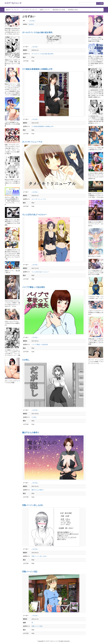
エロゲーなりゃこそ (13, 3)
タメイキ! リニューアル (32, 142)
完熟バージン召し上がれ (33, 505)
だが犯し (26, 360)
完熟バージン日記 (30, 572)
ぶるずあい (32, 21)
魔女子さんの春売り (31, 433)
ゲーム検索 (100, 3)
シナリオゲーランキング (29, 10)
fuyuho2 (31, 24)
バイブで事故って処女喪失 (34, 287)
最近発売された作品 (59, 10)
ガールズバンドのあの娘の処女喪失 (37, 32)
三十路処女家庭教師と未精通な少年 (37, 69)
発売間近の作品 (73, 10)
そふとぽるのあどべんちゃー (34, 215)
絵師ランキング (45, 10)
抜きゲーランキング (12, 10)
